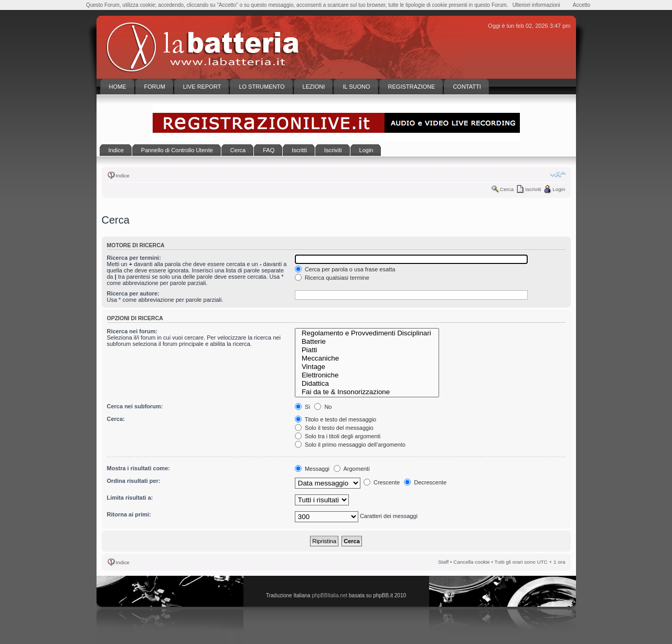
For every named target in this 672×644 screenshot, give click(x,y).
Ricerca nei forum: (132, 331)
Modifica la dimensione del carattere (558, 174)
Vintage (367, 367)
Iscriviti (533, 189)
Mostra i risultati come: (138, 468)
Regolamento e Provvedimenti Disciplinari (367, 333)
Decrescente (425, 482)
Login (559, 189)
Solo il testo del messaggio (334, 428)
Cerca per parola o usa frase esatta (345, 269)
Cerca (507, 189)
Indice (123, 176)
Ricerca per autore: (133, 293)
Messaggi (312, 469)
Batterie (367, 342)
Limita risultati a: (130, 498)
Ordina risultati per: (134, 481)
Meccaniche (367, 358)
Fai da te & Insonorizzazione (367, 392)
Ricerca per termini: (134, 258)
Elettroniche (367, 375)
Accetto (582, 5)
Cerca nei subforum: (135, 406)
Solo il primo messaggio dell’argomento (350, 445)
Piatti (367, 350)
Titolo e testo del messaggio (335, 419)
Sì (302, 407)
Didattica (367, 384)
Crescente (382, 482)
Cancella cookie (472, 562)
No (323, 407)
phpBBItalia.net (329, 595)
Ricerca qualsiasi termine (332, 278)
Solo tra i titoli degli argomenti (338, 436)
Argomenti (352, 469)
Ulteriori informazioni (536, 5)
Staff (443, 562)
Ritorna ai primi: (129, 514)
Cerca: (116, 419)
